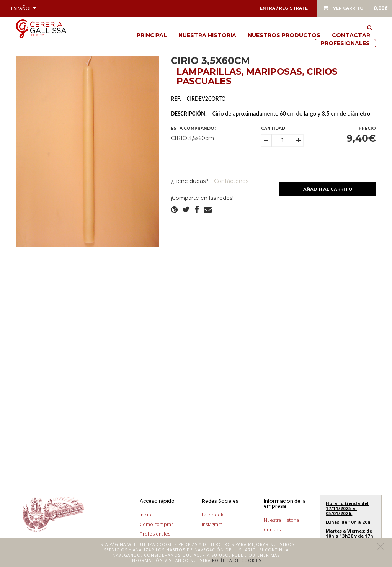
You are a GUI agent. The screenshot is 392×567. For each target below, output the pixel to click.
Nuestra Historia (207, 35)
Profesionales (345, 43)
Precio (367, 128)
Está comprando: (193, 128)
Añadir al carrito (328, 189)
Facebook (212, 515)
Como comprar (156, 524)
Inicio (145, 515)
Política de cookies (237, 560)
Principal (152, 35)
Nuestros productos (284, 35)
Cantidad (273, 128)
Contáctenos (230, 181)
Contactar (351, 35)
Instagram (212, 524)
